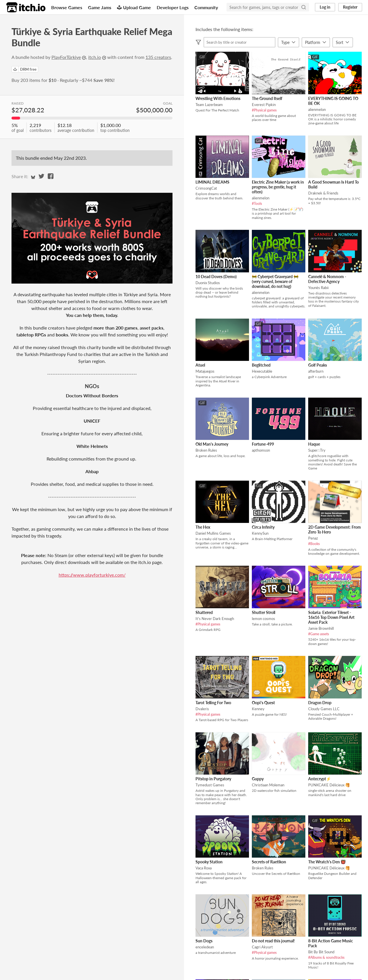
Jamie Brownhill (321, 628)
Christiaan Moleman (268, 785)
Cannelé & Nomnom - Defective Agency (327, 279)
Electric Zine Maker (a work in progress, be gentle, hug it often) (278, 187)
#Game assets (319, 634)
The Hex (203, 527)
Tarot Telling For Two (213, 703)
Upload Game (134, 7)
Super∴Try (317, 450)
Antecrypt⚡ (320, 779)
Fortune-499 (263, 444)
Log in (325, 7)
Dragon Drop (320, 703)
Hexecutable (262, 371)
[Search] (304, 7)
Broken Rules (206, 450)
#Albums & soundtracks (326, 957)
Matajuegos (205, 371)
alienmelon (317, 109)
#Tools (257, 204)
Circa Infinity (263, 527)
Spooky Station (209, 862)
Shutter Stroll (263, 612)
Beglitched (261, 365)
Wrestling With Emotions (218, 98)
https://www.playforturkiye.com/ (92, 575)
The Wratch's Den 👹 (327, 862)
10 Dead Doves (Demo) (216, 277)
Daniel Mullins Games (213, 533)
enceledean (205, 947)
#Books (314, 544)
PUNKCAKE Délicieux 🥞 (329, 785)
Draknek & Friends (323, 193)
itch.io (95, 57)
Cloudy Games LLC (324, 709)
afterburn (316, 371)
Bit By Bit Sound (321, 952)
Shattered (204, 612)
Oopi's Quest (263, 703)
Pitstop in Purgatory (213, 779)
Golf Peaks (318, 365)
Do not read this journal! (273, 941)
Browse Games (67, 7)
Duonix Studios (208, 283)
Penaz (313, 538)
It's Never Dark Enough (215, 619)
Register (350, 7)
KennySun (260, 533)
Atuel (200, 365)
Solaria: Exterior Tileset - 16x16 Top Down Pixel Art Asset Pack (331, 617)
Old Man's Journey (212, 444)
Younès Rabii (318, 288)
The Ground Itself (267, 98)
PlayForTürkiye (66, 57)
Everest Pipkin (264, 105)
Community (206, 7)
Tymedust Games (210, 785)
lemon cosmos (263, 619)
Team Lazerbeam (209, 105)
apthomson (261, 450)
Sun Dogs (204, 941)
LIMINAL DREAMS (212, 182)
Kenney (258, 709)
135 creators (158, 57)
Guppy (258, 779)
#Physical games (264, 110)
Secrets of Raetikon (269, 862)
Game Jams (100, 7)
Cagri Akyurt (262, 947)
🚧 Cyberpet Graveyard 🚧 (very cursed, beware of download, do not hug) (275, 281)
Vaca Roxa (204, 868)
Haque (314, 444)
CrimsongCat (206, 188)
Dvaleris (202, 709)
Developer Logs (173, 7)
